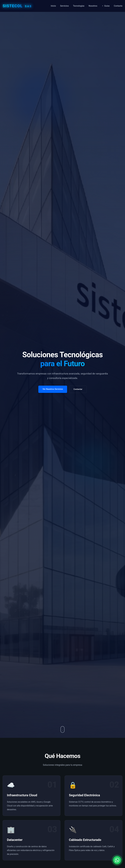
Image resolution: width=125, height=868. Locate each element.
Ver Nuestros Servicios (53, 389)
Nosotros (93, 6)
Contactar (78, 389)
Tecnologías (79, 6)
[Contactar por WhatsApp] (117, 859)
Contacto (118, 6)
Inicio (53, 6)
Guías (107, 6)
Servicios (64, 6)
